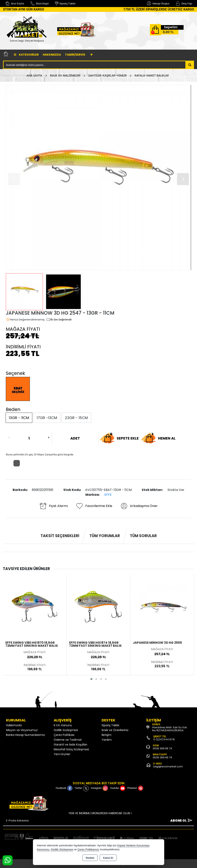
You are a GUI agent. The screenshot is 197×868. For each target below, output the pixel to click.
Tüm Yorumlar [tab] (105, 536)
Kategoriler (26, 55)
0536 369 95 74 (162, 748)
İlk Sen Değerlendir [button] (59, 320)
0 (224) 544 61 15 (164, 739)
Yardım (107, 740)
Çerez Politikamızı (88, 849)
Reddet (90, 858)
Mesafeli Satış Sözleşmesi (71, 749)
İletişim (107, 735)
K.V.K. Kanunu (63, 725)
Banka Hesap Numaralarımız (25, 735)
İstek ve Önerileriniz (115, 730)
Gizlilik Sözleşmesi (66, 730)
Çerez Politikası (64, 735)
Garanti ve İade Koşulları (70, 745)
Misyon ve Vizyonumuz (22, 730)
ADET (75, 438)
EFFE (108, 495)
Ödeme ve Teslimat (68, 740)
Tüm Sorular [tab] (143, 536)
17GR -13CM (47, 418)
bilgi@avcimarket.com (168, 767)
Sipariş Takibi (110, 725)
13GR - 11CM (19, 418)
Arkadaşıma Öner (139, 506)
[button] (183, 179)
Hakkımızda (52, 55)
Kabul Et (108, 858)
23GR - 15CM (76, 418)
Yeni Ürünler (62, 754)
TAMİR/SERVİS (75, 55)
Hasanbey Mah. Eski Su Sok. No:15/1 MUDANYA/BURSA (170, 729)
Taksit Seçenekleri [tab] (60, 536)
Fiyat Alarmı (54, 506)
